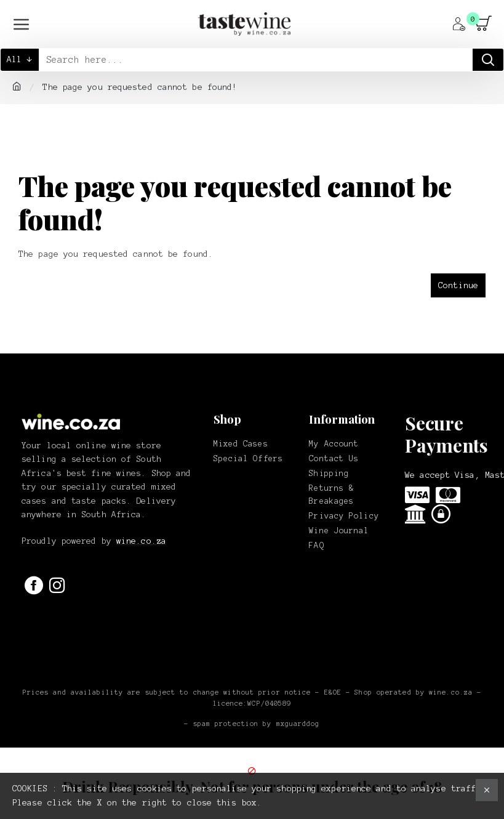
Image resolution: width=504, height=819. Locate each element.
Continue (458, 285)
